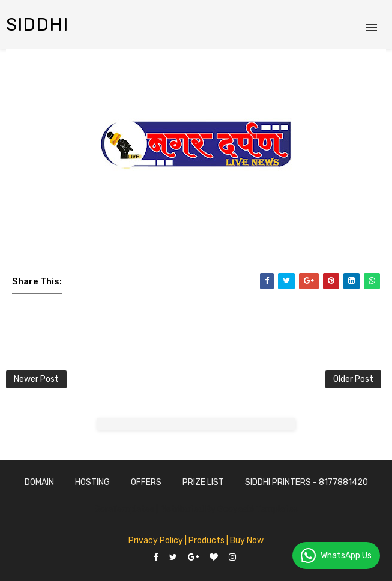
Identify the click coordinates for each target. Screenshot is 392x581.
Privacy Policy (156, 540)
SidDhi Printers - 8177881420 (306, 482)
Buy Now (247, 540)
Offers (146, 482)
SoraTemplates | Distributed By (156, 509)
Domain (39, 482)
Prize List (203, 482)
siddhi (37, 25)
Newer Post (36, 379)
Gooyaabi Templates (258, 509)
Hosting (92, 482)
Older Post (353, 379)
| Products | (207, 540)
